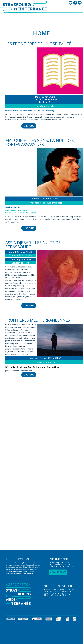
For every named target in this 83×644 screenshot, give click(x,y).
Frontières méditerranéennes (38, 320)
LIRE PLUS (29, 126)
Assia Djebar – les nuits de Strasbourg (33, 245)
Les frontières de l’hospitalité (38, 44)
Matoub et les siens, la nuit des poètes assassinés (40, 142)
